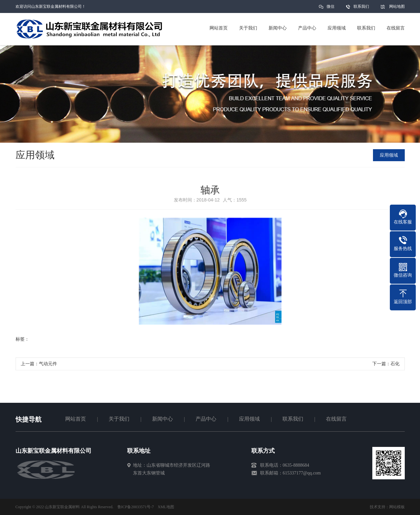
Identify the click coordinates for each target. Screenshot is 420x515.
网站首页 (76, 419)
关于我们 (119, 419)
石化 (395, 365)
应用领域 (390, 155)
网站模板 (397, 507)
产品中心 (206, 419)
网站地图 (397, 6)
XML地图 (166, 507)
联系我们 (361, 6)
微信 (330, 9)
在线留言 (336, 419)
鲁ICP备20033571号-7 (136, 507)
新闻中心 (162, 419)
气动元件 (48, 365)
